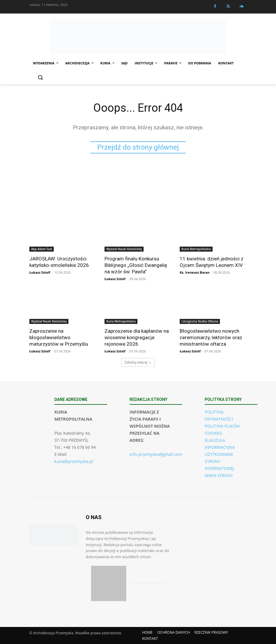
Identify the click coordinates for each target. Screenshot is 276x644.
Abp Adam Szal (42, 249)
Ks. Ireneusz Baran (195, 272)
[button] (40, 77)
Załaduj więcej (138, 362)
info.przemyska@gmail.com (156, 454)
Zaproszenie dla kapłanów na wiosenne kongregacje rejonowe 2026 (137, 337)
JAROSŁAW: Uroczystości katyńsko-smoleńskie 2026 (59, 262)
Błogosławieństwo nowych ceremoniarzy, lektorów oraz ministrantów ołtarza (211, 337)
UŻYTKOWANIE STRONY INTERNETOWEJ (219, 461)
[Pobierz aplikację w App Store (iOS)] (109, 583)
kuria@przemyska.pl (74, 461)
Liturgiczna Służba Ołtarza (200, 321)
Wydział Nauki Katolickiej (124, 249)
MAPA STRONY (219, 475)
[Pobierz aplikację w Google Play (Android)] (149, 584)
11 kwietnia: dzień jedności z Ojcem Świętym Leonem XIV (212, 262)
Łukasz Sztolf (40, 272)
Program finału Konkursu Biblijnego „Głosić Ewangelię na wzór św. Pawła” (136, 265)
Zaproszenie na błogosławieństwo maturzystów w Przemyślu (59, 337)
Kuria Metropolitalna (196, 249)
